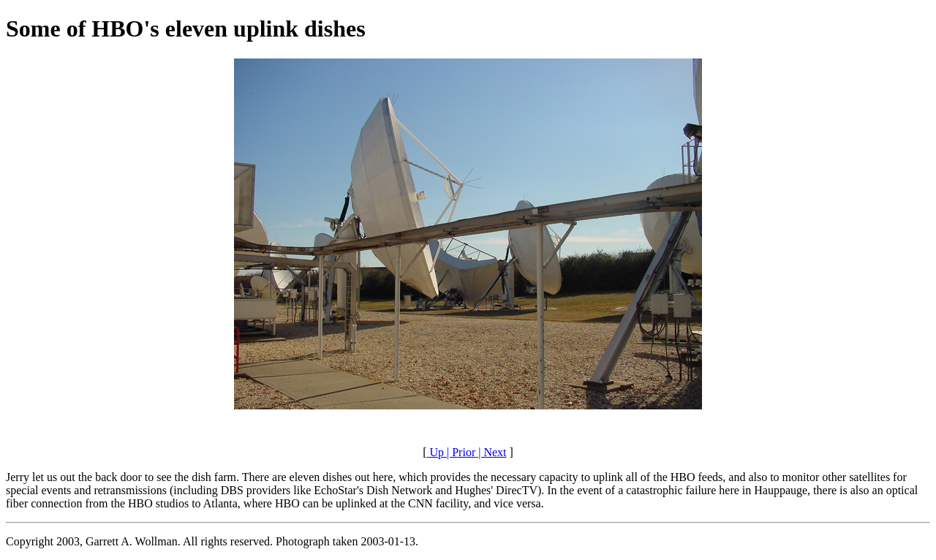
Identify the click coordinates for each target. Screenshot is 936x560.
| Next (491, 452)
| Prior (460, 452)
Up (435, 452)
